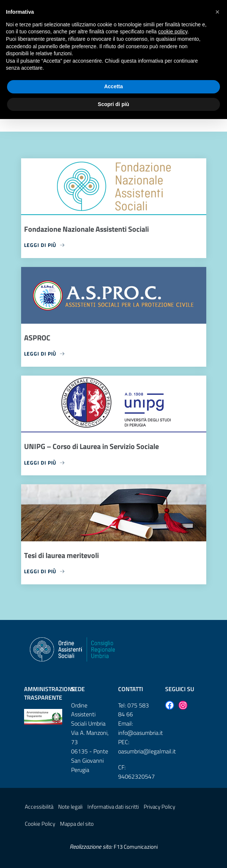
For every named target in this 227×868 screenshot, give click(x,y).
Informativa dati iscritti (113, 807)
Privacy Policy (159, 807)
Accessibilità (39, 807)
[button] (217, 12)
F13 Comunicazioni (136, 847)
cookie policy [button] (173, 32)
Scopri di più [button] (113, 104)
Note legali (70, 807)
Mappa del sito (77, 824)
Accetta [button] (113, 86)
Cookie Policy (40, 824)
